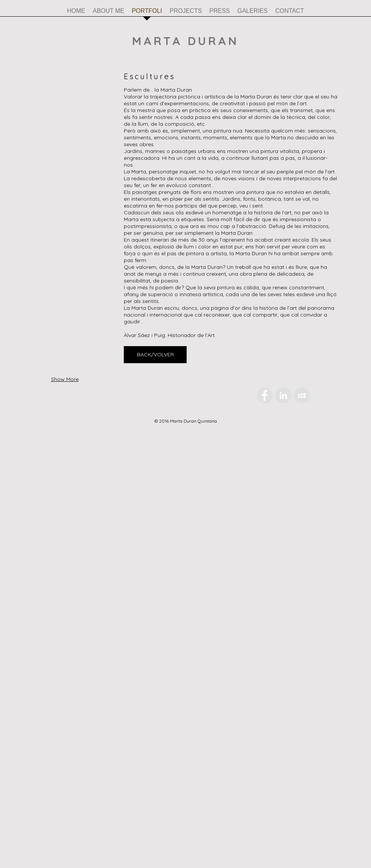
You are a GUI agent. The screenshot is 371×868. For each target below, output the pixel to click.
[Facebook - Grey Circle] (265, 395)
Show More (65, 379)
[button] (65, 116)
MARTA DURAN (185, 41)
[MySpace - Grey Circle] (302, 395)
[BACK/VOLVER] (155, 355)
